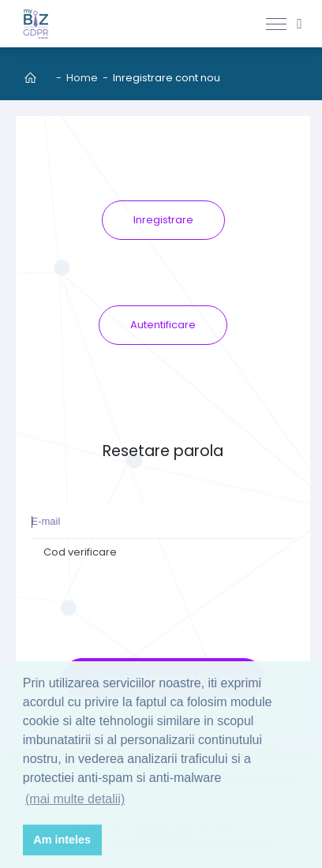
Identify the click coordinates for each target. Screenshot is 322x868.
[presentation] (163, 597)
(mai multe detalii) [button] (75, 799)
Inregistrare (163, 220)
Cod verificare (80, 552)
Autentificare (163, 325)
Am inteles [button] (62, 840)
